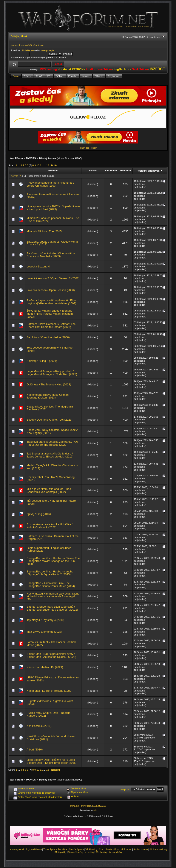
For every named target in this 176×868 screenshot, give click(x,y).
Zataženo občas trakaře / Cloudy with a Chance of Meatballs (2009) (51, 255)
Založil (93, 170)
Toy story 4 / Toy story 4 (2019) (46, 620)
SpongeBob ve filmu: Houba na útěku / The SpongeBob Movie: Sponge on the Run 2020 (53, 561)
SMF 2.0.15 (75, 806)
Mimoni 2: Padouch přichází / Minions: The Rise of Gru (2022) (53, 220)
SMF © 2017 (86, 806)
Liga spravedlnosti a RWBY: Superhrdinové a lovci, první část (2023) (53, 208)
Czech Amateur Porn (109, 849)
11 (41, 165)
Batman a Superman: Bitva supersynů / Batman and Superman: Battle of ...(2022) (52, 608)
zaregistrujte (47, 50)
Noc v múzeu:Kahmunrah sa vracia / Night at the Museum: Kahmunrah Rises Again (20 (53, 596)
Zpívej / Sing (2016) (39, 514)
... (19, 165)
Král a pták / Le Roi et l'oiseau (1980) (49, 691)
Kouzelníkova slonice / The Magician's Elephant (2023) (50, 408)
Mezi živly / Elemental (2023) (44, 632)
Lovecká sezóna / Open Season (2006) (51, 290)
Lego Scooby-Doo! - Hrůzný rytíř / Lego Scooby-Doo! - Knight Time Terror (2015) (52, 761)
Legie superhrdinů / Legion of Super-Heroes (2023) (49, 549)
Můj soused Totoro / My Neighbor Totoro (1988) (51, 502)
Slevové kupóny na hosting (81, 852)
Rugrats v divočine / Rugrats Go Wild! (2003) (50, 703)
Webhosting (101, 852)
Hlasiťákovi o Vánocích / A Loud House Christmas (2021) (51, 738)
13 (48, 165)
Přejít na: (125, 790)
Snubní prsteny (141, 849)
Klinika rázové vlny (158, 849)
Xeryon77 (16, 176)
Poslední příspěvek (150, 171)
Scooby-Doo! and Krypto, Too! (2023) (50, 420)
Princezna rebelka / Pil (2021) (45, 667)
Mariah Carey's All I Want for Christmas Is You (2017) (52, 467)
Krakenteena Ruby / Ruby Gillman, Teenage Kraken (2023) (48, 396)
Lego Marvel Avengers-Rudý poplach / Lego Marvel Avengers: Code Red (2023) (52, 373)
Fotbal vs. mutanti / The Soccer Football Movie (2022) (51, 644)
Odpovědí (111, 170)
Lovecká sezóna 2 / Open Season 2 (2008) (53, 278)
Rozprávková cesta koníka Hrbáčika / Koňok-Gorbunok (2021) (50, 526)
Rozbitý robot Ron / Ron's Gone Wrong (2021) (51, 479)
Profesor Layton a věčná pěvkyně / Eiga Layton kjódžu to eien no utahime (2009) (51, 302)
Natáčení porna (76, 849)
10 (38, 165)
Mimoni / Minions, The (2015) (45, 231)
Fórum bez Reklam (88, 148)
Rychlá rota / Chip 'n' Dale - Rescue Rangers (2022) (49, 714)
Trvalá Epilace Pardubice (55, 849)
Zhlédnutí (125, 170)
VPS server (126, 849)
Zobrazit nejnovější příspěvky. (27, 45)
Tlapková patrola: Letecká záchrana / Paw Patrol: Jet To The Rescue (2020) (52, 443)
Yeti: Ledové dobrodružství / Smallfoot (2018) (50, 349)
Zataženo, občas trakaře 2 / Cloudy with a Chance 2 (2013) (52, 243)
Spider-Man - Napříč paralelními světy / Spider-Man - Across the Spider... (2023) (51, 655)
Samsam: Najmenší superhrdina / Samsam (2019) (53, 196)
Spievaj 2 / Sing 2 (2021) (42, 361)
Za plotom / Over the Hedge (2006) (48, 337)
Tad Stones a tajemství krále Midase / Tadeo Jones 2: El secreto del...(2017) (50, 455)
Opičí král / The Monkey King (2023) (49, 384)
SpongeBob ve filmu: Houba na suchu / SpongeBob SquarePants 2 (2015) (50, 573)
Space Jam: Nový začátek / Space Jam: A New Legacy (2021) (52, 431)
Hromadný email (16, 849)
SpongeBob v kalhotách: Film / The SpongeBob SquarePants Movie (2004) (51, 585)
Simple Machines (99, 806)
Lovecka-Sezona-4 (38, 266)
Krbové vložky (115, 852)
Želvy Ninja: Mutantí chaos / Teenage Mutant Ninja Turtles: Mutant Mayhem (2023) (50, 314)
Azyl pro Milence (34, 849)
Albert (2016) (35, 749)
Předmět (53, 170)
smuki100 (76, 158)
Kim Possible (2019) (39, 726)
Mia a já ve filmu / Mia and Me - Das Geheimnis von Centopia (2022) (49, 490)
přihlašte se (27, 50)
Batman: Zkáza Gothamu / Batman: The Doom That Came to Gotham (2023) (51, 325)
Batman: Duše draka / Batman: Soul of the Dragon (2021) (53, 538)
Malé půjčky (61, 852)
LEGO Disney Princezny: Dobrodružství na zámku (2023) (53, 679)
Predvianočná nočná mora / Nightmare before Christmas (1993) (50, 184)
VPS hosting (91, 849)
